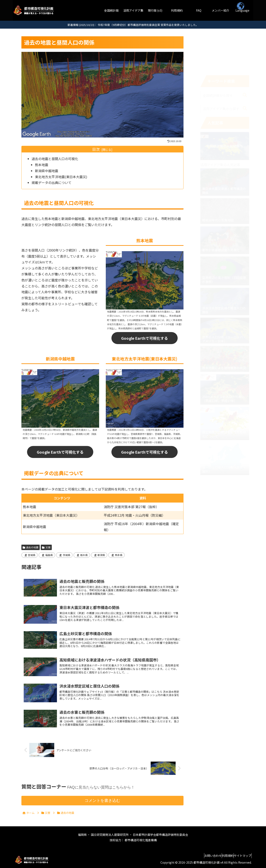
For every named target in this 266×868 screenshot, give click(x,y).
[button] (245, 56)
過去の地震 (31, 547)
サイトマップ (241, 856)
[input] (225, 56)
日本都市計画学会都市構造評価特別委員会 (160, 835)
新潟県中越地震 (47, 171)
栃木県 (82, 555)
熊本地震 (42, 165)
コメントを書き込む (102, 800)
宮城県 (30, 555)
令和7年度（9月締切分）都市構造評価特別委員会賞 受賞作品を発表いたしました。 (148, 25)
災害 (46, 547)
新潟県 (99, 555)
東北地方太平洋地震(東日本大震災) (61, 177)
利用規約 (222, 856)
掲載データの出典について (52, 183)
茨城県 (64, 555)
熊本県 (116, 555)
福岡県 (83, 835)
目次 (96, 149)
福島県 (47, 555)
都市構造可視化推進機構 (140, 840)
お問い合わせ (203, 856)
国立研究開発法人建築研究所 (110, 835)
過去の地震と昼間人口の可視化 (55, 159)
